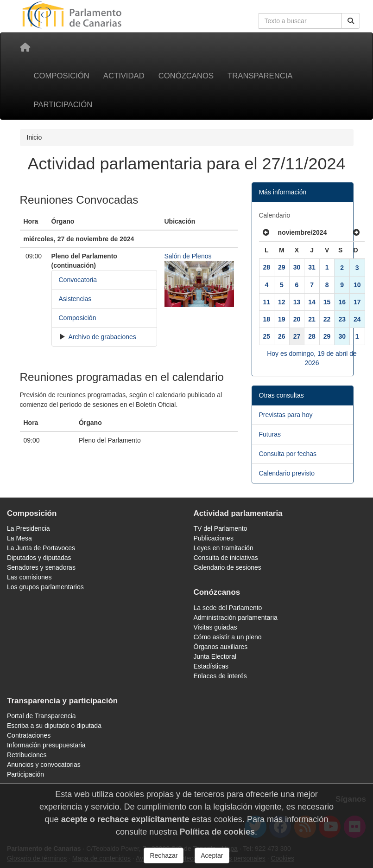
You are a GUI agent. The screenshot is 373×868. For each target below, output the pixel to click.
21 (312, 319)
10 (357, 285)
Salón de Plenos (188, 256)
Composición (62, 76)
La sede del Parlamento (228, 608)
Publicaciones (214, 538)
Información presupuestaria (46, 745)
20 (297, 319)
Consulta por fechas (288, 454)
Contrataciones (29, 735)
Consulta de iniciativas (226, 558)
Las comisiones (29, 577)
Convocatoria (78, 280)
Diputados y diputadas (39, 558)
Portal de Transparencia (41, 716)
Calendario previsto (287, 473)
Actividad (124, 76)
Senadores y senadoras (41, 567)
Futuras (270, 434)
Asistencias (75, 299)
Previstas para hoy (286, 415)
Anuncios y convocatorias (44, 765)
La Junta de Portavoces (41, 548)
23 (342, 319)
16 (342, 302)
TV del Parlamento (221, 528)
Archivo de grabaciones (101, 337)
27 (297, 336)
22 (327, 319)
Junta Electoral (215, 656)
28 (267, 267)
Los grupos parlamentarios (45, 587)
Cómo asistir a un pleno (228, 637)
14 (312, 302)
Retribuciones (27, 755)
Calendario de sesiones (228, 567)
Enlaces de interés (220, 676)
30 (297, 267)
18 (267, 319)
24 (357, 319)
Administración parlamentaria (236, 617)
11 (267, 302)
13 (297, 302)
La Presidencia (28, 528)
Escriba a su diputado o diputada (54, 726)
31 (312, 267)
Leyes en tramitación (224, 548)
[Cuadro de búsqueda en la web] (300, 21)
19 (282, 319)
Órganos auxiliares (221, 647)
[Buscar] (351, 21)
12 (282, 302)
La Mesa (19, 538)
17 (357, 302)
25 (267, 336)
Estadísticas (211, 666)
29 (282, 267)
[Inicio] (25, 47)
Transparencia (260, 76)
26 (282, 336)
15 (327, 302)
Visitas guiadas (215, 627)
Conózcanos (186, 76)
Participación (63, 105)
